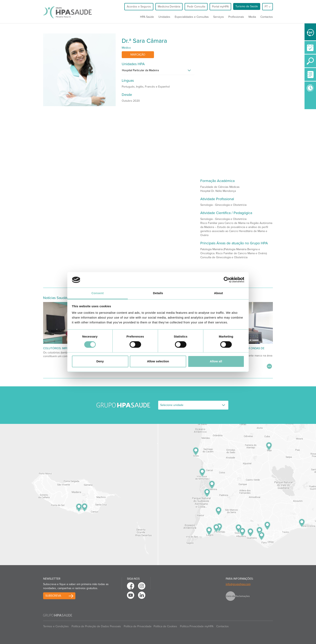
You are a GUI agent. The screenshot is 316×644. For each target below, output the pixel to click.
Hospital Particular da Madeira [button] (140, 70)
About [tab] (218, 293)
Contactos (267, 17)
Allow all (216, 361)
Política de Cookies (165, 626)
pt (268, 7)
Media (252, 17)
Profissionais (236, 17)
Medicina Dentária (169, 7)
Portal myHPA (220, 7)
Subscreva (53, 596)
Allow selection (158, 361)
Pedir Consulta (196, 7)
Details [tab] (158, 293)
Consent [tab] (98, 293)
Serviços (219, 17)
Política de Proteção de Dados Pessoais (96, 626)
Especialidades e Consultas (192, 17)
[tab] (158, 71)
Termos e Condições (56, 626)
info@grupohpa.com (238, 584)
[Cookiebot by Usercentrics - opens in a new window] (227, 280)
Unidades (164, 17)
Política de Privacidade (138, 626)
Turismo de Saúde (247, 6)
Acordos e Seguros (139, 7)
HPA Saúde (147, 17)
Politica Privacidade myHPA (197, 626)
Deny (100, 361)
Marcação (138, 55)
